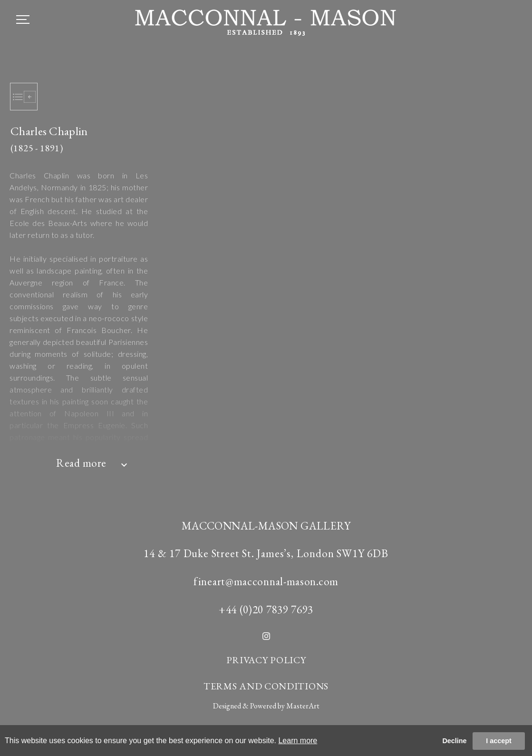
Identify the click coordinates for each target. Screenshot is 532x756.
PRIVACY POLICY (266, 660)
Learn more (298, 741)
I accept (499, 741)
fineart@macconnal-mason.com (266, 581)
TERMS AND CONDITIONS (266, 686)
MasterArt (303, 706)
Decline (454, 741)
